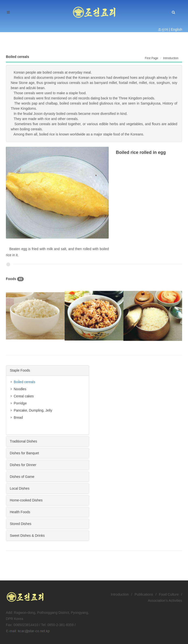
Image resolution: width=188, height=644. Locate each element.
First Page (152, 58)
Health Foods (20, 512)
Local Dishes (20, 488)
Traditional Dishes (23, 441)
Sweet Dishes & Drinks (27, 536)
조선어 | (164, 29)
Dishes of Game (22, 477)
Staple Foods (20, 370)
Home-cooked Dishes (26, 500)
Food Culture (169, 594)
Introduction (120, 594)
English (176, 29)
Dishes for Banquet (24, 453)
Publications (144, 594)
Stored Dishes (21, 524)
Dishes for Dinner (23, 465)
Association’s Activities (165, 601)
